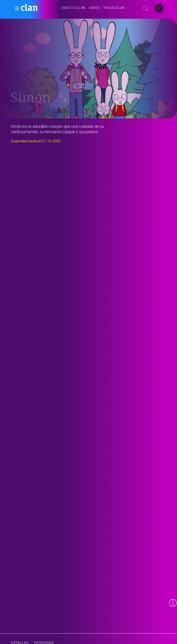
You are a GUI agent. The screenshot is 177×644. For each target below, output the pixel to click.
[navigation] (93, 8)
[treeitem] (73, 8)
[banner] (40, 8)
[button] (16, 8)
